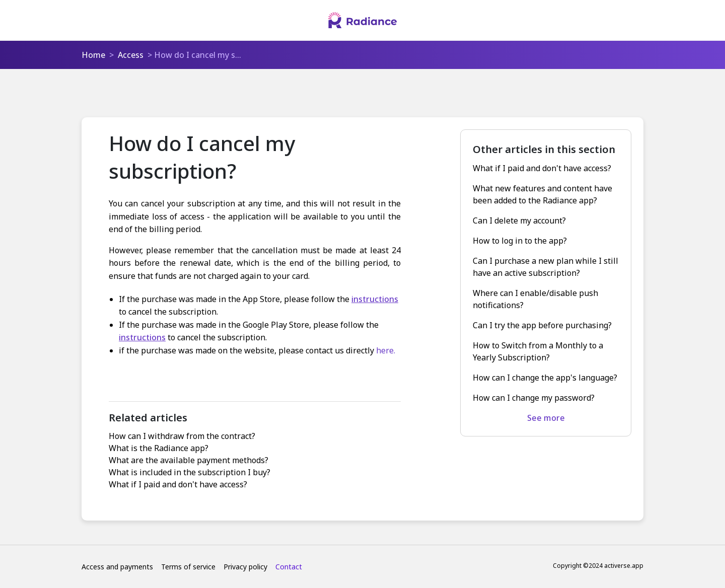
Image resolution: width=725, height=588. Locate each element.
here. (386, 350)
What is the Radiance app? (159, 448)
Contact (289, 567)
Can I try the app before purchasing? (542, 325)
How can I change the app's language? (545, 378)
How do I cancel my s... (198, 55)
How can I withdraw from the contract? (182, 436)
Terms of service (188, 567)
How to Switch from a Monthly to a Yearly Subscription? (538, 351)
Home (93, 55)
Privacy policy (245, 567)
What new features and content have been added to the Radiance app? (542, 194)
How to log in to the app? (520, 241)
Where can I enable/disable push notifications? (535, 299)
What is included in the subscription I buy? (190, 472)
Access (131, 55)
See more (546, 418)
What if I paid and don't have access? (178, 484)
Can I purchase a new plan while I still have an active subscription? (546, 267)
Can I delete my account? (519, 220)
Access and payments (117, 567)
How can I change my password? (534, 398)
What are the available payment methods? (189, 460)
